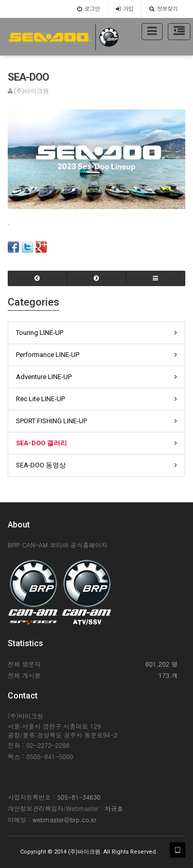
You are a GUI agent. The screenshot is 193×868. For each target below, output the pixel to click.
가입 (125, 8)
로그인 (89, 8)
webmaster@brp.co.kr (64, 819)
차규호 (114, 808)
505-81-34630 (79, 797)
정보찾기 (163, 8)
